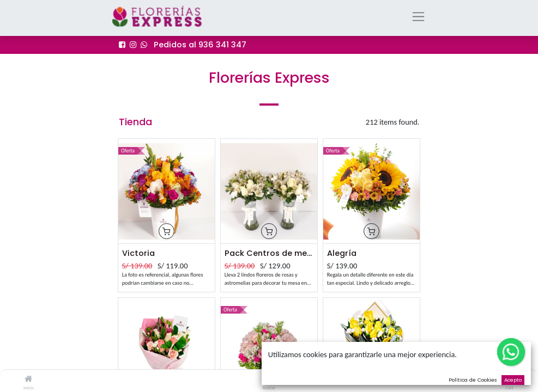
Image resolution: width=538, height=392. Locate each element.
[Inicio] (28, 379)
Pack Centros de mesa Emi (269, 253)
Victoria (138, 253)
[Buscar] (269, 379)
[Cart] (509, 379)
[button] (167, 231)
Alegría (342, 253)
